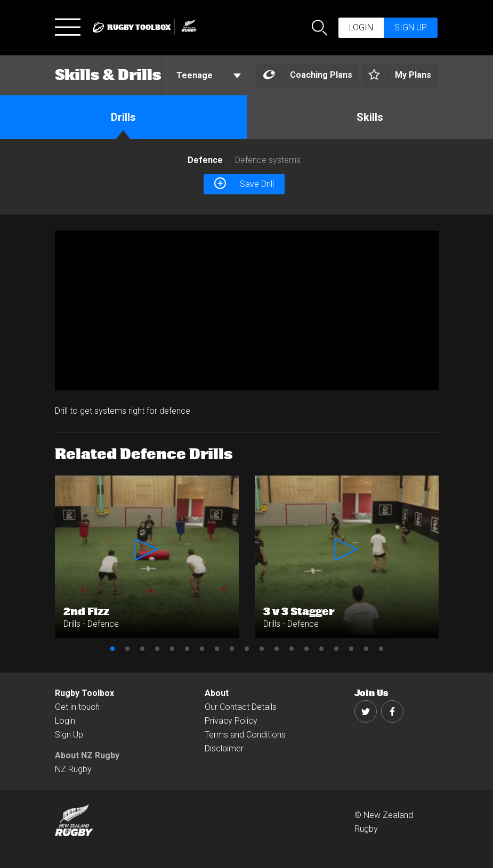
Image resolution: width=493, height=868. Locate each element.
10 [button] (247, 649)
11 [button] (262, 649)
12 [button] (277, 649)
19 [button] (381, 649)
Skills (370, 117)
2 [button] (127, 649)
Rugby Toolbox (84, 693)
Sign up (411, 27)
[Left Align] (308, 75)
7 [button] (202, 649)
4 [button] (157, 649)
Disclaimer (224, 748)
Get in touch (77, 707)
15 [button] (321, 649)
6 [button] (187, 649)
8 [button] (217, 649)
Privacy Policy (231, 721)
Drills (123, 117)
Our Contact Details (241, 707)
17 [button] (351, 649)
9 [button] (232, 649)
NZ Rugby (73, 769)
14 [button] (306, 649)
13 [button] (292, 649)
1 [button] (112, 649)
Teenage (209, 75)
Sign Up (69, 735)
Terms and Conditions (245, 735)
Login (361, 27)
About (217, 693)
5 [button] (172, 649)
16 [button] (336, 649)
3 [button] (142, 649)
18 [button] (366, 649)
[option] (247, 310)
